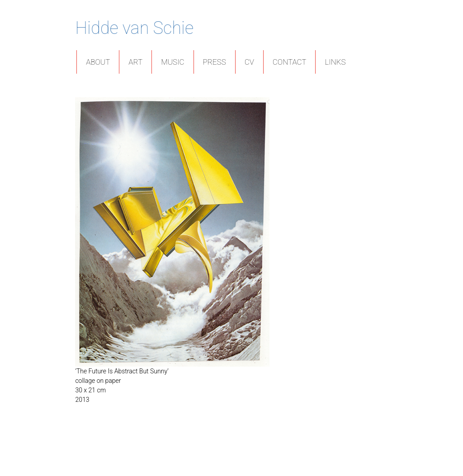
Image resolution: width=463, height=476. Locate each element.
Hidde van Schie (134, 28)
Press (215, 62)
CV (249, 62)
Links (335, 62)
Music (172, 62)
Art (135, 62)
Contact (290, 62)
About (98, 62)
